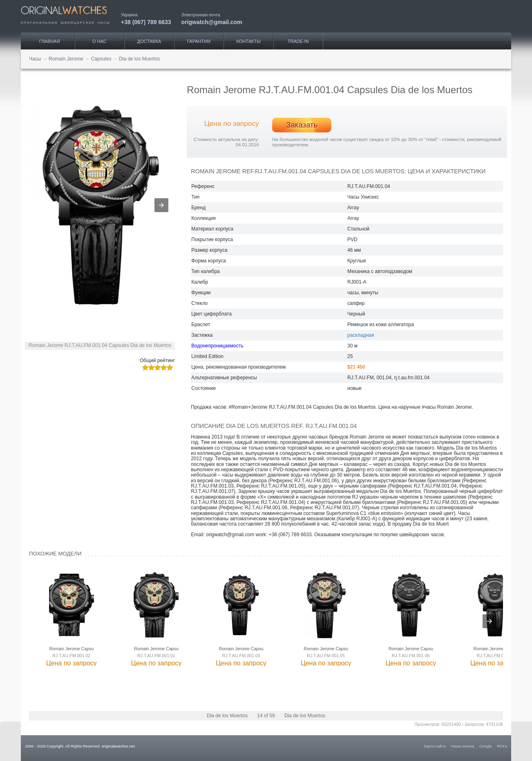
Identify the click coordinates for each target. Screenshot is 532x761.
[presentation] (490, 621)
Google (486, 746)
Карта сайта (435, 746)
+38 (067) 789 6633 (146, 22)
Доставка (149, 41)
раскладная (361, 335)
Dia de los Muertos (227, 716)
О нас (99, 41)
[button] (161, 205)
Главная (49, 41)
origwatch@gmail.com (212, 22)
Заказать (302, 125)
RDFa (502, 746)
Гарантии (199, 41)
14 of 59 (266, 716)
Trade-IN (298, 41)
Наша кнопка (462, 746)
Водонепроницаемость (217, 346)
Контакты (249, 41)
